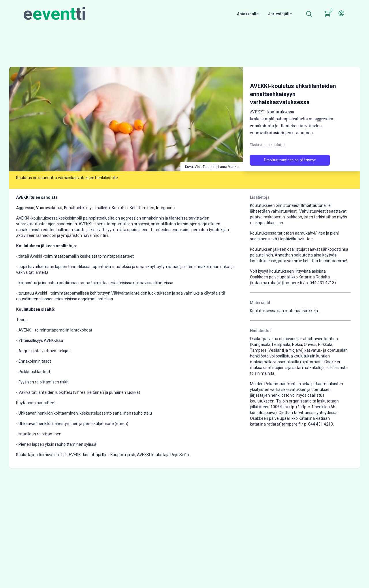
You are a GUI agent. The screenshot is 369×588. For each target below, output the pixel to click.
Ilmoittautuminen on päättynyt (290, 160)
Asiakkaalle (248, 14)
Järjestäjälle (280, 14)
